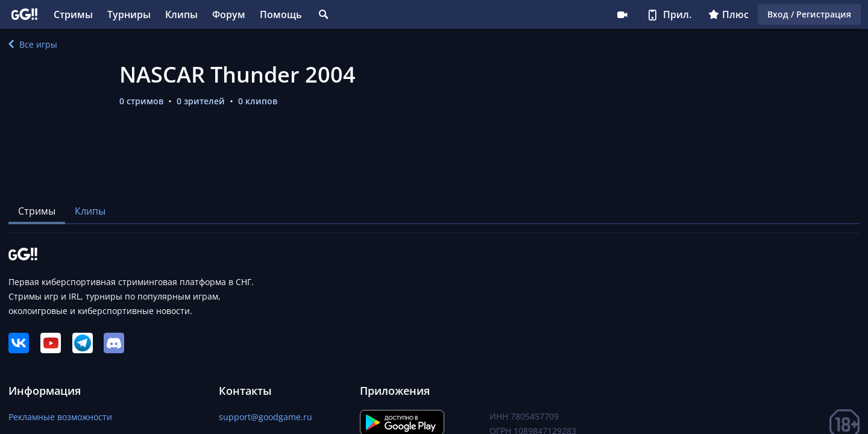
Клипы (181, 14)
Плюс (728, 14)
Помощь (281, 14)
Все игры (33, 44)
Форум (229, 14)
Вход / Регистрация (809, 14)
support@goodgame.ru (266, 417)
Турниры (129, 14)
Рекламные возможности (60, 417)
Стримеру (622, 14)
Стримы (73, 14)
